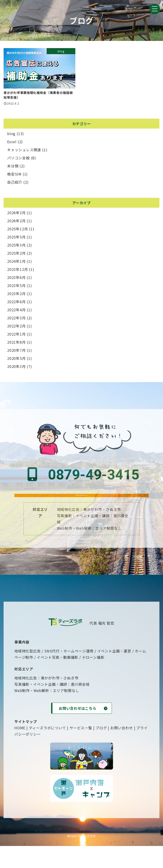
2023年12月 (17, 271)
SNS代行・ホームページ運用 (69, 673)
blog (11, 135)
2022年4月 (16, 311)
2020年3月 (16, 368)
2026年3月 (16, 214)
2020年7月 (16, 352)
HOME (20, 750)
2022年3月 (16, 319)
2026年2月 (16, 222)
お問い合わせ (122, 750)
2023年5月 (16, 287)
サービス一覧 (81, 750)
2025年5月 (16, 238)
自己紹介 (15, 183)
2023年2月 (16, 295)
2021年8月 (16, 343)
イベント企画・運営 (114, 673)
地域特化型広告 (28, 673)
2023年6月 (16, 279)
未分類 (13, 167)
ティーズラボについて (48, 750)
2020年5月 (16, 360)
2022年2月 (16, 327)
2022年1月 (16, 335)
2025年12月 (17, 230)
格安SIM (14, 175)
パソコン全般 (18, 159)
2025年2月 (16, 254)
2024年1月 (16, 263)
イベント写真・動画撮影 (58, 679)
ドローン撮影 (93, 679)
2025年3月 (16, 246)
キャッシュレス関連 (24, 151)
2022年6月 (16, 303)
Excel (12, 143)
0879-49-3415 (82, 476)
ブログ (101, 750)
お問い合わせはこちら (82, 505)
